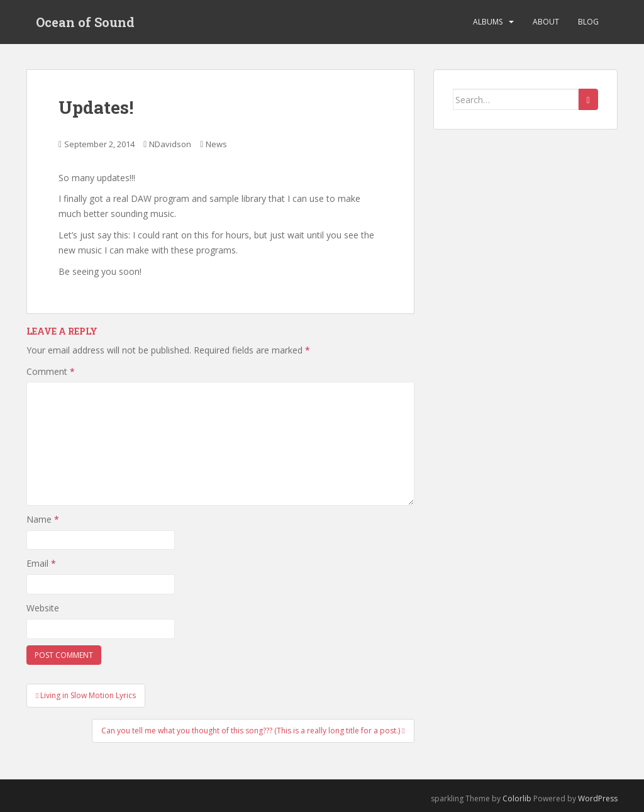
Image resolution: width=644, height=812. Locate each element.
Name (43, 519)
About (546, 22)
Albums (488, 22)
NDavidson (170, 144)
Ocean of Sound (85, 22)
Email (41, 563)
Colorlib (517, 798)
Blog (588, 22)
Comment (51, 371)
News (216, 144)
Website (43, 608)
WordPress (598, 798)
